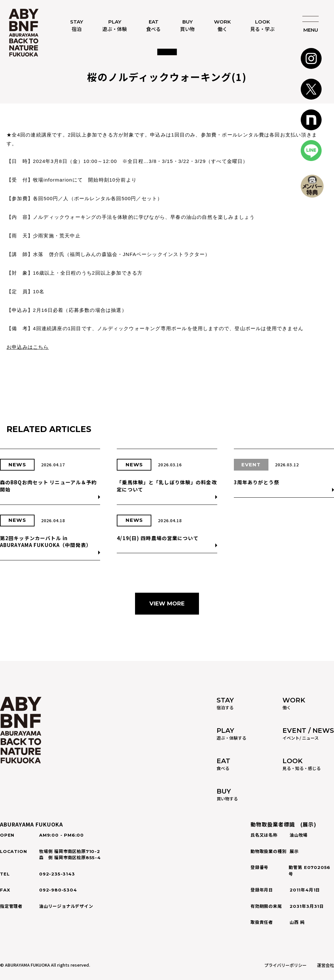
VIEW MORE (167, 603)
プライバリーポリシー (285, 965)
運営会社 (326, 965)
